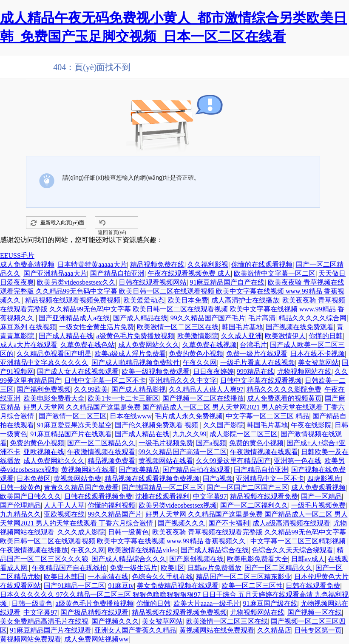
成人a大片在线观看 (29, 345)
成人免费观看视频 (318, 487)
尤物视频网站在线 (304, 371)
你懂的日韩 (326, 336)
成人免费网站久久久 (149, 345)
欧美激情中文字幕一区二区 (275, 273)
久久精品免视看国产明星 (54, 354)
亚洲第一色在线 (298, 461)
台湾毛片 (253, 345)
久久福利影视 (208, 264)
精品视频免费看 (111, 461)
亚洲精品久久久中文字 (183, 380)
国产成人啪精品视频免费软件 (136, 363)
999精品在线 (255, 371)
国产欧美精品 (139, 470)
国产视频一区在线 (315, 612)
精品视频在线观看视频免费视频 (73, 300)
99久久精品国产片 (115, 514)
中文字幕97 (210, 496)
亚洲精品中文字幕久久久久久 (44, 363)
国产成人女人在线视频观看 (78, 371)
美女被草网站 (318, 363)
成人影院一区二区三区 (244, 434)
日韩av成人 (308, 559)
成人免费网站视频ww (96, 639)
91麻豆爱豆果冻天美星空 (74, 425)
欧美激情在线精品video (143, 550)
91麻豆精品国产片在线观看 (71, 434)
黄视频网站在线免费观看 (217, 630)
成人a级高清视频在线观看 (291, 523)
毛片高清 (262, 318)
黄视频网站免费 (77, 479)
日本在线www (131, 416)
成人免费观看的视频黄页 (284, 398)
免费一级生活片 (133, 568)
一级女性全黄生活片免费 (96, 327)
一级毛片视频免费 (166, 443)
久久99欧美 (91, 389)
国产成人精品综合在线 (215, 550)
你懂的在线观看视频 (262, 264)
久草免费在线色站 (88, 345)
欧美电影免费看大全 (54, 398)
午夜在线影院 (311, 425)
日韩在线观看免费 (313, 586)
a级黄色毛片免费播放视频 (135, 336)
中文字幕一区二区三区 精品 (267, 416)
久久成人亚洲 (241, 336)
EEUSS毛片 (17, 256)
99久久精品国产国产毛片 (208, 318)
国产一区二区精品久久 (101, 443)
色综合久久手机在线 (162, 577)
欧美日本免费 (188, 300)
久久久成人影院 (81, 532)
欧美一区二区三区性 (252, 586)
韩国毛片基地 (242, 327)
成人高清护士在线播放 (245, 300)
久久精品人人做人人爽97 (206, 389)
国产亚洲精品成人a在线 (74, 318)
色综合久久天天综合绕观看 (292, 550)
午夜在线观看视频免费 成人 (189, 273)
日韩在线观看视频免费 (98, 496)
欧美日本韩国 (64, 577)
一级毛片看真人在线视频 (258, 363)
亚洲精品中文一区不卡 (270, 479)
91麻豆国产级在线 (270, 603)
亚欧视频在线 (44, 452)
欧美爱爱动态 (144, 300)
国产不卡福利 (229, 523)
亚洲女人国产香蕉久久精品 (135, 630)
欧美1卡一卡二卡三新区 (123, 398)
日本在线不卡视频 (318, 354)
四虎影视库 (324, 479)
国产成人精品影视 (139, 389)
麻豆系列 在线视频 (28, 327)
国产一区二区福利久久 (254, 505)
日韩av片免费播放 (214, 568)
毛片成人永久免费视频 (189, 416)
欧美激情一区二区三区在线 (178, 327)
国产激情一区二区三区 (73, 416)
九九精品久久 (20, 514)
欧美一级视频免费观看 (156, 371)
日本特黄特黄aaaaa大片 (92, 264)
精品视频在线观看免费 (264, 496)
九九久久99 (190, 434)
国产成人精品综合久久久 (129, 559)
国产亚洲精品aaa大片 (55, 273)
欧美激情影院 (198, 336)
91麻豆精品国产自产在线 (227, 282)
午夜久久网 (200, 363)
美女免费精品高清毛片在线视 (44, 621)
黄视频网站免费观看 (31, 639)
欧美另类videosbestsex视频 (178, 505)
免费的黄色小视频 (196, 354)
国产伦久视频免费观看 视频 (157, 425)
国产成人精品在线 (140, 318)
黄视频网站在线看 (166, 461)
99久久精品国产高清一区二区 (183, 452)
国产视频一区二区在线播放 (203, 398)
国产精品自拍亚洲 (117, 273)
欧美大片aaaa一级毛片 (207, 603)
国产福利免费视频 (44, 389)
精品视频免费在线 (157, 264)
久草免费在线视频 (210, 345)
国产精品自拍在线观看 (196, 470)
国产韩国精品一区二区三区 (162, 487)
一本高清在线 (108, 577)
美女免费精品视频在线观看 (178, 586)
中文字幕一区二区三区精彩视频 (299, 541)
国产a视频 (211, 443)
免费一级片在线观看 (257, 354)
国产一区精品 (321, 496)
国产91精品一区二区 (74, 586)
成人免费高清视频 (27, 264)
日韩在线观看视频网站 (153, 282)
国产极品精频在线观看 (94, 612)
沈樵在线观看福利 (162, 496)
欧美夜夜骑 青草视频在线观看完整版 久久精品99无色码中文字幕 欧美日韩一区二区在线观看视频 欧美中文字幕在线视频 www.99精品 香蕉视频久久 (172, 291)
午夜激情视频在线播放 (34, 550)
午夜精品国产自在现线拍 (69, 568)
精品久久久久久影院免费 (284, 389)
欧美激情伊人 (285, 336)
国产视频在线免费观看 (300, 327)
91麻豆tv (121, 586)
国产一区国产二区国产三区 (247, 487)
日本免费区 (34, 479)
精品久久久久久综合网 (312, 318)
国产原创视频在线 (196, 559)
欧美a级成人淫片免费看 (130, 354)
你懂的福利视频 (111, 505)
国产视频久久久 (182, 523)
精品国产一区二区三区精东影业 (244, 577)
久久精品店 (274, 630)
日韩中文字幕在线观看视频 (261, 380)
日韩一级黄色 (20, 487)
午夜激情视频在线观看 (101, 452)
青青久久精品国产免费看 (81, 487)
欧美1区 (173, 568)
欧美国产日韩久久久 (31, 496)
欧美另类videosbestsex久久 (76, 282)
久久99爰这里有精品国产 (233, 461)
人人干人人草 (64, 505)
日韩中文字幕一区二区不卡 (105, 380)
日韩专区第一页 (318, 630)
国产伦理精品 (20, 505)
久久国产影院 (224, 425)
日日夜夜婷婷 (213, 371)
